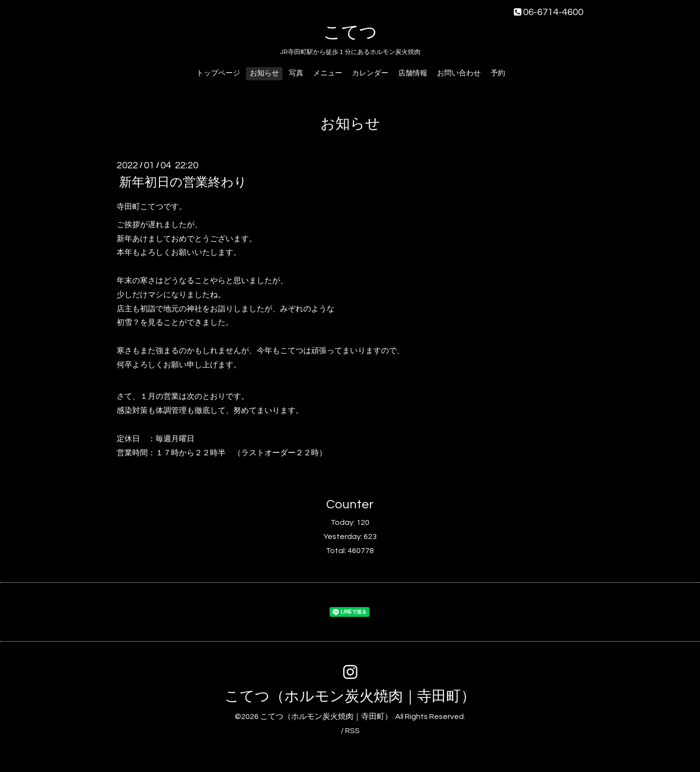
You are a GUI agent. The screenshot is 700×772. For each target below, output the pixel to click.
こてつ (350, 33)
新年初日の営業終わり (183, 182)
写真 (296, 73)
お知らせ (264, 73)
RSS (352, 731)
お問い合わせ (459, 73)
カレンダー (370, 73)
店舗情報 (413, 73)
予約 (498, 73)
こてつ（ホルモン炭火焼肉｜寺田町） (350, 696)
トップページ (218, 73)
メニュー (328, 73)
